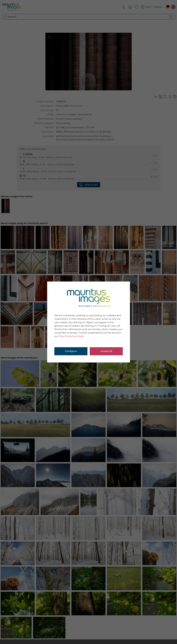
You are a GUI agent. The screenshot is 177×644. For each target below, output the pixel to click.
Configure (71, 351)
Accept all (106, 351)
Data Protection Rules (71, 336)
